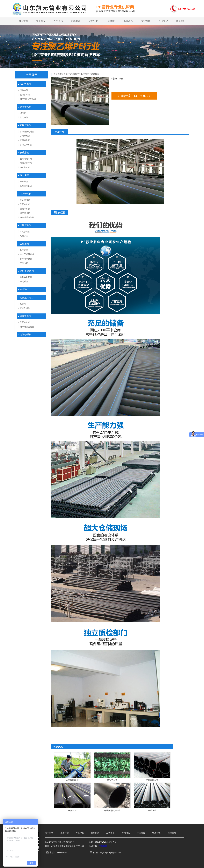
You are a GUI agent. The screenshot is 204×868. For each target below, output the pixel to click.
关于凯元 (41, 21)
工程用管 (24, 244)
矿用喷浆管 (25, 136)
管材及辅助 (25, 308)
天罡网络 (103, 846)
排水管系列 (25, 194)
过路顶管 (24, 263)
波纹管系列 (25, 316)
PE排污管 (24, 236)
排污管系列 (25, 225)
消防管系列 (25, 335)
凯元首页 (23, 21)
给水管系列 (25, 84)
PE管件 (23, 289)
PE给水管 (24, 90)
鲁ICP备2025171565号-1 (106, 842)
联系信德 (156, 833)
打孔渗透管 (25, 232)
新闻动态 (128, 21)
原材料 (23, 304)
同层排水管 (25, 213)
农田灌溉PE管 (26, 159)
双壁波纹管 (25, 204)
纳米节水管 (25, 167)
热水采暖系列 (27, 271)
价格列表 (76, 21)
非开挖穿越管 (26, 259)
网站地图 (172, 833)
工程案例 (111, 21)
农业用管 (24, 153)
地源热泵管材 (26, 277)
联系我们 (181, 21)
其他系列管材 (27, 298)
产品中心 (80, 833)
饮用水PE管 (25, 95)
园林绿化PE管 (26, 163)
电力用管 (24, 175)
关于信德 (49, 833)
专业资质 (146, 21)
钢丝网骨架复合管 (28, 99)
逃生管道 (24, 250)
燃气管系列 (25, 107)
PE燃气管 (72, 811)
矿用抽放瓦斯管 (27, 132)
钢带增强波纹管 (27, 217)
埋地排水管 (25, 209)
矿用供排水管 (26, 145)
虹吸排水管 (25, 200)
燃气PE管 (24, 117)
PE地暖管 (24, 282)
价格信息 (95, 833)
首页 (66, 74)
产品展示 (58, 21)
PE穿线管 (24, 182)
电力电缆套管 (26, 186)
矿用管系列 (25, 125)
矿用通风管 (25, 140)
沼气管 (23, 113)
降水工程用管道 (27, 254)
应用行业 (93, 21)
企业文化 (163, 21)
